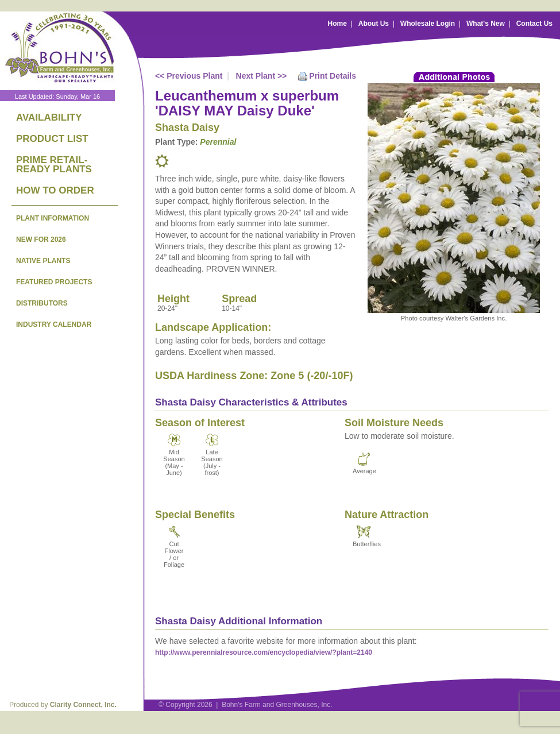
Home (337, 24)
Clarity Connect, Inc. (83, 705)
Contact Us (534, 24)
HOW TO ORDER (55, 190)
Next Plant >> (262, 76)
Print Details (333, 76)
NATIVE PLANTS (43, 261)
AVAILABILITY (49, 117)
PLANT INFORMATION (53, 218)
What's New (486, 24)
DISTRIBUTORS (42, 303)
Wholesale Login (428, 24)
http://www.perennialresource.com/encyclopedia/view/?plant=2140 (264, 652)
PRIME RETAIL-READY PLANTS (54, 165)
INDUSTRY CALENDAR (54, 324)
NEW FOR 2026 (41, 239)
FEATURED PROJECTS (54, 282)
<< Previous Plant (189, 76)
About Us (374, 24)
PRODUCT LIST (52, 139)
